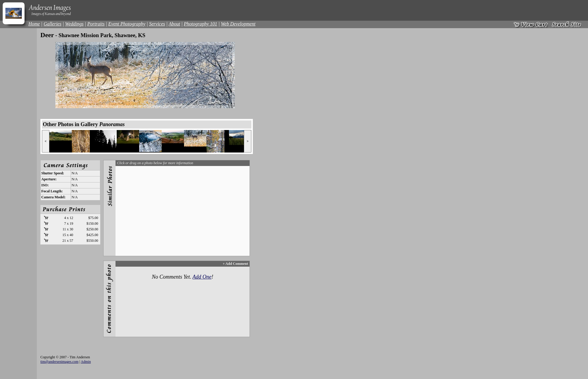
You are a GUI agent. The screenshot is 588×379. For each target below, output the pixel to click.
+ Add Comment (235, 264)
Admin (86, 362)
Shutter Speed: (53, 173)
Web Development (238, 24)
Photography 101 (200, 24)
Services (157, 24)
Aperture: (49, 179)
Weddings (75, 24)
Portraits (96, 24)
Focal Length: (52, 191)
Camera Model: (53, 197)
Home (34, 24)
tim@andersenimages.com (59, 362)
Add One (202, 277)
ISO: (45, 185)
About (174, 24)
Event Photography (127, 24)
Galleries (53, 24)
